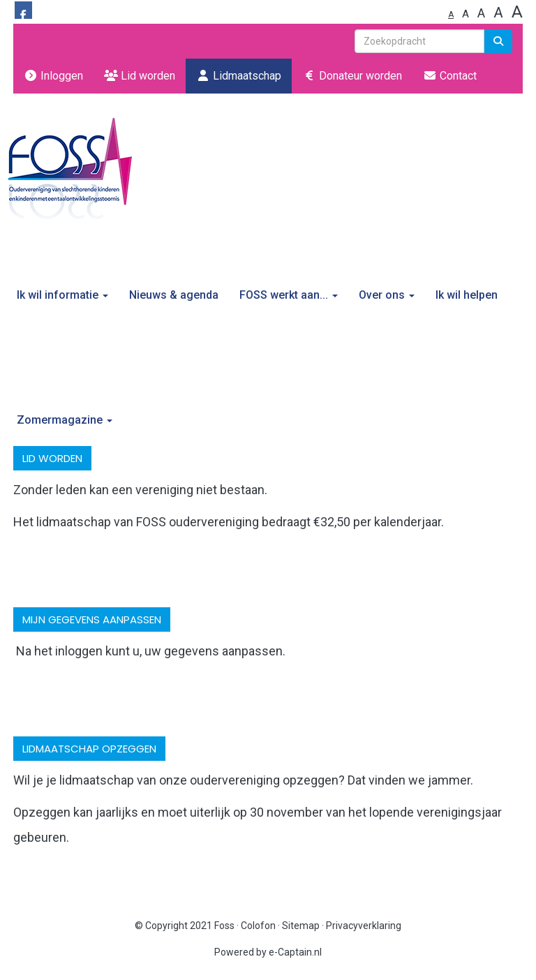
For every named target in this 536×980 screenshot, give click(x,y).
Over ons (387, 295)
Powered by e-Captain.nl (268, 952)
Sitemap (301, 926)
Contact (450, 76)
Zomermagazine (65, 420)
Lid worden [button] (52, 458)
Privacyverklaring (364, 926)
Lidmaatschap (239, 76)
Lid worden (140, 76)
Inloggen (53, 76)
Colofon (258, 926)
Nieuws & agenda (174, 295)
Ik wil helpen (467, 295)
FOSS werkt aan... (289, 295)
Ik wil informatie (62, 295)
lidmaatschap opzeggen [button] (89, 749)
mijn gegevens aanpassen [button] (92, 619)
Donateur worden (352, 76)
